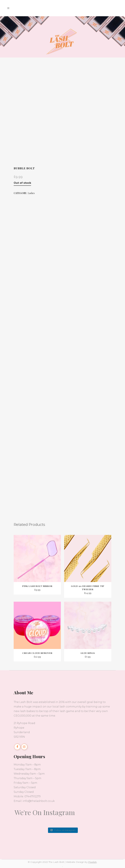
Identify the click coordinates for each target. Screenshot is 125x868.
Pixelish (92, 862)
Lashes (31, 193)
